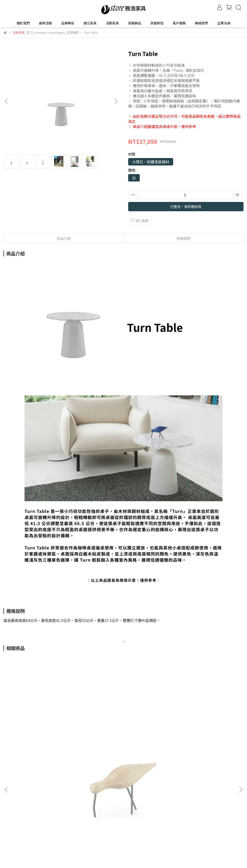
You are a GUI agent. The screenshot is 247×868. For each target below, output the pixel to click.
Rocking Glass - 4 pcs (123, 732)
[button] (116, 101)
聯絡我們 (201, 23)
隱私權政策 (68, 812)
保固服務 (66, 791)
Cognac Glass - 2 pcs (200, 732)
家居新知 (157, 23)
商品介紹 (64, 238)
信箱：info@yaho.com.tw (23, 805)
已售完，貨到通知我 (186, 206)
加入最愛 (140, 221)
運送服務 (66, 805)
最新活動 (45, 23)
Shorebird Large (47, 732)
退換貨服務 (68, 798)
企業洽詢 (224, 23)
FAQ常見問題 (69, 818)
